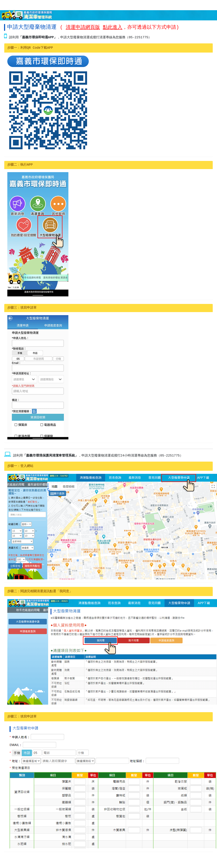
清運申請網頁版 (83, 27)
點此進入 (113, 27)
